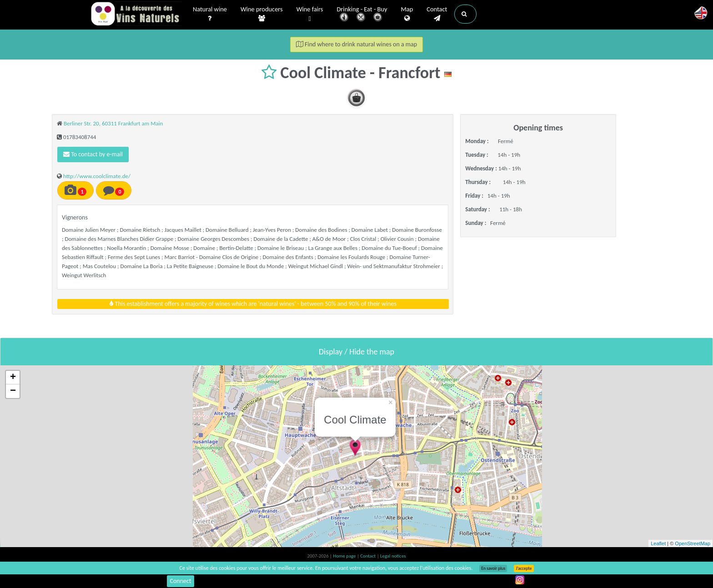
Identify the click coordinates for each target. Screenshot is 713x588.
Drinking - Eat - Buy (362, 15)
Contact (437, 14)
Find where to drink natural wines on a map (356, 44)
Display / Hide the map (356, 352)
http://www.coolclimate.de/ (97, 176)
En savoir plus (493, 568)
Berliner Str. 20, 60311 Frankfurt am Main (113, 123)
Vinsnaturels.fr (136, 15)
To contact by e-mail (93, 154)
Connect (180, 581)
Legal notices (393, 556)
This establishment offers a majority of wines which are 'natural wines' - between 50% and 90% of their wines (253, 304)
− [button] (13, 391)
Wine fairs (310, 14)
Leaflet (658, 543)
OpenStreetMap (693, 543)
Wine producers (262, 14)
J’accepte (524, 568)
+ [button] (13, 378)
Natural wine (210, 14)
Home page (345, 556)
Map (407, 14)
